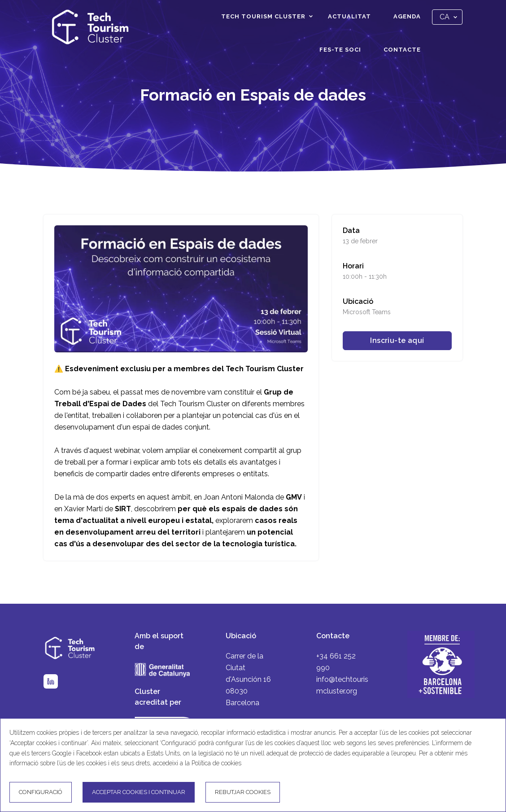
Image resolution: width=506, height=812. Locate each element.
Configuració (41, 792)
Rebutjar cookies (243, 792)
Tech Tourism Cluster (263, 16)
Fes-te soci (340, 50)
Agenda (407, 16)
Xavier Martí (83, 509)
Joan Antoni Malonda (240, 497)
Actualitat (349, 16)
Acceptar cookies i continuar (139, 792)
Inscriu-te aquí (397, 340)
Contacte (402, 50)
